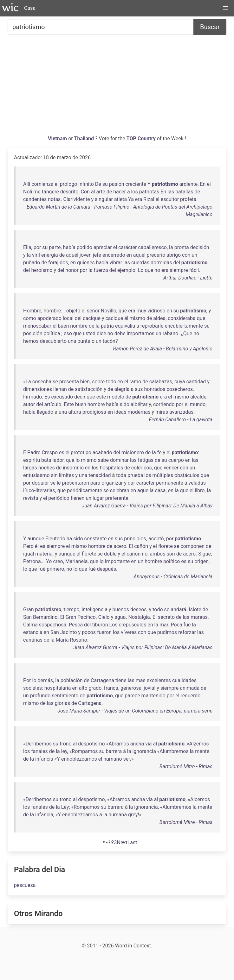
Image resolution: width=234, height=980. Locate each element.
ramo (135, 382)
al (93, 192)
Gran (29, 609)
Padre (34, 452)
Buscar (210, 27)
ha (69, 539)
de (109, 192)
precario (156, 255)
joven (86, 255)
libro (200, 490)
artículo (53, 404)
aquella (146, 490)
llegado (45, 412)
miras (162, 412)
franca (111, 688)
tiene (121, 680)
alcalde (198, 397)
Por (27, 680)
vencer (171, 468)
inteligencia (94, 609)
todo (111, 382)
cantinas (33, 640)
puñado (32, 263)
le (59, 483)
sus (139, 389)
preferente (117, 498)
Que (188, 333)
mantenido (153, 696)
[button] (226, 8)
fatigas (146, 460)
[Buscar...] (101, 27)
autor (29, 404)
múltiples (163, 475)
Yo (49, 561)
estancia (33, 632)
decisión (200, 247)
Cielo (104, 617)
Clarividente (77, 199)
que (149, 270)
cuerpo (176, 460)
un (194, 255)
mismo (137, 318)
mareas (199, 617)
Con (85, 192)
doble (110, 554)
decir (80, 397)
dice (101, 333)
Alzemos (199, 744)
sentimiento (65, 696)
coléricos (142, 468)
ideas (120, 412)
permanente (170, 483)
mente (202, 751)
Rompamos (85, 751)
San (27, 617)
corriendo (164, 404)
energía (50, 255)
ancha (137, 744)
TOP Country (141, 138)
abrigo (174, 255)
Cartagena (102, 680)
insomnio (73, 468)
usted (89, 333)
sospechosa (53, 625)
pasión (117, 184)
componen (192, 546)
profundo (40, 696)
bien (85, 382)
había (69, 247)
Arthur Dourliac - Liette (188, 278)
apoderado (49, 318)
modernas (139, 412)
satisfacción (89, 389)
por (37, 247)
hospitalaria (58, 688)
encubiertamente (184, 326)
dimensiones (38, 389)
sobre (98, 382)
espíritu (32, 460)
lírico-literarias (39, 490)
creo (58, 561)
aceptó (156, 539)
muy (141, 311)
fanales (39, 751)
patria (107, 326)
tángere (50, 192)
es (62, 452)
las (171, 192)
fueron (104, 632)
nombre (79, 326)
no (157, 270)
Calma (30, 625)
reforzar (187, 632)
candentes (35, 199)
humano (113, 759)
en (129, 255)
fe (159, 452)
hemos (31, 341)
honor (72, 270)
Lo (141, 270)
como (30, 318)
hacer (120, 192)
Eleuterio (55, 539)
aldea (159, 318)
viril (36, 255)
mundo (198, 404)
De (98, 184)
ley (64, 751)
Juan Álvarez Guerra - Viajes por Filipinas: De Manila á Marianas (143, 647)
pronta (182, 247)
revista (31, 498)
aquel (72, 255)
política (52, 333)
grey (133, 815)
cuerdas (140, 263)
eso (68, 333)
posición (33, 333)
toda (121, 475)
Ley (65, 807)
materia (44, 554)
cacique (92, 318)
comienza (42, 184)
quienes (86, 263)
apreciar (103, 247)
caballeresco (152, 247)
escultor (170, 199)
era (139, 199)
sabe (103, 460)
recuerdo (191, 696)
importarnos (141, 333)
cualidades (184, 680)
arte (101, 192)
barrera (114, 751)
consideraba (182, 318)
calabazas (161, 382)
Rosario (79, 640)
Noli (28, 192)
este (101, 397)
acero (120, 546)
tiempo (72, 609)
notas (54, 199)
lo (78, 460)
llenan (60, 389)
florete (166, 546)
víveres (129, 632)
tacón (109, 341)
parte (55, 247)
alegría (122, 389)
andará (178, 609)
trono (66, 744)
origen (201, 561)
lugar (98, 498)
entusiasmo (36, 475)
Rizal (149, 199)
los (135, 192)
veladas (197, 483)
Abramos (119, 744)
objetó (73, 311)
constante (95, 539)
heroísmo (42, 270)
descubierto (53, 341)
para (95, 483)
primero (55, 569)
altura (75, 412)
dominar (119, 460)
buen (63, 326)
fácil (194, 270)
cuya (180, 382)
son (171, 554)
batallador (52, 460)
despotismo (91, 744)
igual (29, 554)
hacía (102, 263)
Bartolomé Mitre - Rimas (186, 766)
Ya (131, 199)
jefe (97, 255)
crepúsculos (133, 625)
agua (120, 617)
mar (164, 625)
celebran (120, 490)
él (126, 318)
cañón (141, 546)
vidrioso (156, 311)
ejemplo (126, 270)
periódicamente (84, 490)
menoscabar (37, 326)
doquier (41, 483)
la (171, 247)
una (72, 341)
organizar (112, 483)
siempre (179, 270)
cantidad (196, 382)
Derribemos (39, 744)
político (172, 561)
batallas (184, 192)
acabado (102, 452)
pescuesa (25, 885)
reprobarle (152, 326)
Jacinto (69, 632)
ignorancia (144, 751)
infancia (44, 759)
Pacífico (86, 617)
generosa (131, 688)
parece (132, 696)
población (72, 680)
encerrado (114, 255)
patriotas (149, 192)
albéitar (139, 404)
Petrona (32, 561)
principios (135, 539)
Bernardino (45, 617)
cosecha (42, 382)
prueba (135, 475)
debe (120, 333)
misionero (133, 452)
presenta (69, 382)
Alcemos (200, 799)
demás (45, 680)
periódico (59, 498)
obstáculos (187, 475)
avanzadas (181, 412)
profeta (188, 199)
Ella (27, 247)
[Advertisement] (117, 87)
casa (160, 490)
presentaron (75, 483)
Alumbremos (174, 751)
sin (54, 475)
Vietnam (58, 138)
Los (114, 625)
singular (104, 199)
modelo (116, 397)
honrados (155, 389)
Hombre (32, 311)
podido (84, 247)
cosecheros (180, 389)
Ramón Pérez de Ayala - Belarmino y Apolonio (163, 349)
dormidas (161, 263)
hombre (52, 311)
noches (47, 468)
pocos (89, 632)
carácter (127, 247)
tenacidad (100, 475)
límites (67, 475)
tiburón (100, 625)
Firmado (32, 397)
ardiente (188, 184)
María (62, 640)
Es (47, 397)
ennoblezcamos (79, 759)
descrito (69, 192)
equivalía (125, 326)
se (55, 382)
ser (126, 759)
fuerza (101, 270)
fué (42, 569)
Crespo (50, 452)
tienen (78, 498)
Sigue (205, 554)
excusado (62, 397)
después (107, 569)
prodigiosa (94, 412)
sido (125, 404)
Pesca (76, 625)
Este (69, 404)
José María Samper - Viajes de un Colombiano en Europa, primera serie (135, 711)
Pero (28, 546)
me (37, 192)
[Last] (132, 842)
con (186, 255)
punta (84, 341)
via (148, 744)
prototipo (81, 452)
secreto (166, 617)
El (131, 546)
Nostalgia (139, 617)
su (105, 184)
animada (190, 688)
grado (95, 688)
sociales (32, 688)
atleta (120, 199)
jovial (149, 688)
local (68, 318)
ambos (157, 554)
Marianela (77, 561)
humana (118, 815)
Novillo (109, 311)
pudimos (167, 632)
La (28, 382)
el (57, 184)
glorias (62, 703)
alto (83, 688)
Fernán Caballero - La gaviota (181, 420)
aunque (36, 539)
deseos (139, 609)
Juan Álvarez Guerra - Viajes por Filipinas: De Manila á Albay (147, 506)
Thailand (85, 138)
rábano (170, 333)
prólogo (69, 184)
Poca (176, 625)
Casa (30, 8)
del (176, 263)
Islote (195, 609)
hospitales (112, 468)
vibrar (116, 263)
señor (93, 311)
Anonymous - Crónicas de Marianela (173, 577)
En (203, 184)
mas (141, 680)
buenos (121, 609)
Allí (27, 184)
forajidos (58, 263)
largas (30, 468)
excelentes (159, 680)
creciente (136, 184)
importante (117, 561)
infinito (86, 184)
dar (131, 483)
